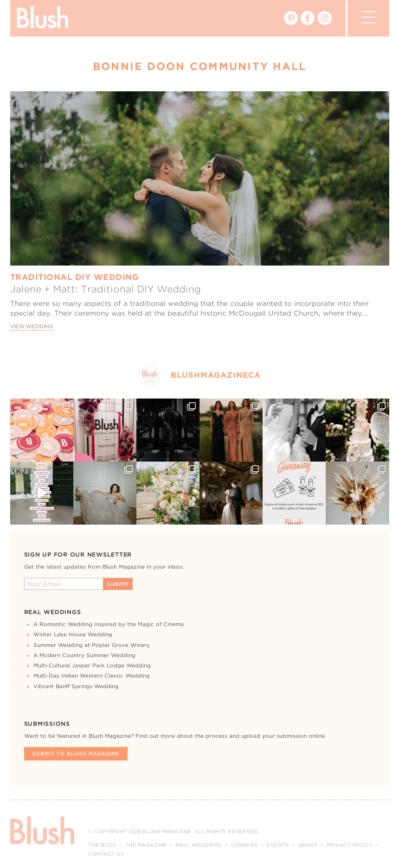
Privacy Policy (350, 845)
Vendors (244, 845)
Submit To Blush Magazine (76, 754)
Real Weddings (199, 845)
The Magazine (146, 845)
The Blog (102, 845)
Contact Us (106, 854)
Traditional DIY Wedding (75, 277)
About (308, 845)
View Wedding (32, 326)
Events (278, 845)
